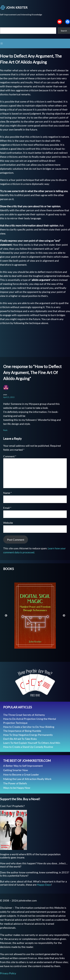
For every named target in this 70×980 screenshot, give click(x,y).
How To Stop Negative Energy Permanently (28, 735)
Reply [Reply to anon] (5, 430)
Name (7, 493)
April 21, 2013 (9, 397)
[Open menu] (2, 43)
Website (8, 523)
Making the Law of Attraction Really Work (27, 779)
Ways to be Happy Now (17, 788)
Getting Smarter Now (16, 770)
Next (64, 616)
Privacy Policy (8, 973)
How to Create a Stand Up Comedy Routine (28, 747)
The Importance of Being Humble (22, 731)
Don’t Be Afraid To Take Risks (20, 739)
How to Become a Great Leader (21, 774)
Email (7, 508)
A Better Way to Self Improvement (23, 766)
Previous (6, 616)
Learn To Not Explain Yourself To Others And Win (32, 743)
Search (64, 31)
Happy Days (44, 885)
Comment (10, 456)
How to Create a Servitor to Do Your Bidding (29, 727)
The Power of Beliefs (15, 783)
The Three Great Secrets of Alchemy (24, 715)
